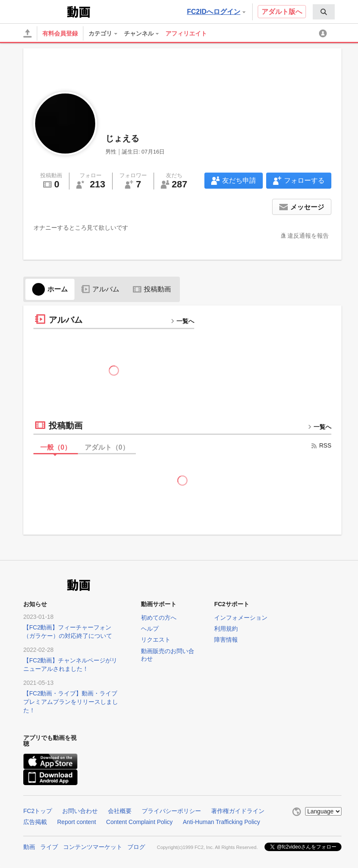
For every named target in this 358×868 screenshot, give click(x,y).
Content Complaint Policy (139, 822)
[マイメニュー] (324, 33)
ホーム (50, 289)
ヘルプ (150, 629)
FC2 (44, 11)
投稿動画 (152, 289)
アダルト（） (107, 447)
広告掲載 (35, 822)
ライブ (49, 847)
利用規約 (226, 629)
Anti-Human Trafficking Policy (222, 822)
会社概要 (120, 811)
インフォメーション (241, 618)
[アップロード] (28, 33)
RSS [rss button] (321, 445)
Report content (77, 822)
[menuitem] (324, 12)
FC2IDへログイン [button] (216, 12)
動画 (29, 847)
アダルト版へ (282, 12)
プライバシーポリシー (171, 811)
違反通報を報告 (308, 236)
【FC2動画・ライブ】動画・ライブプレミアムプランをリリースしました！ (71, 702)
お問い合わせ (80, 811)
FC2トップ (38, 811)
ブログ (136, 847)
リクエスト (156, 640)
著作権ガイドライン (238, 811)
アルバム (100, 289)
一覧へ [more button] (182, 321)
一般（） (56, 447)
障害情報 (226, 640)
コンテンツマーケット (93, 847)
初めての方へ (159, 618)
